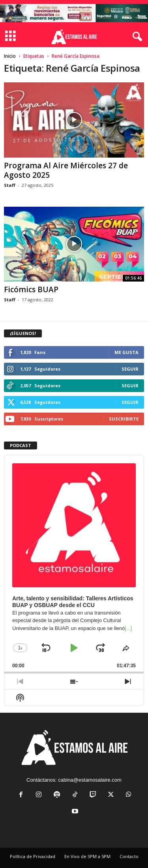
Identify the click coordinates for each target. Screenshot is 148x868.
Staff (10, 185)
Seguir (130, 369)
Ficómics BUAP (31, 289)
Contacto (129, 856)
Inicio (10, 56)
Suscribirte (124, 419)
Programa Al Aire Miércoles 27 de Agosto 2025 (66, 170)
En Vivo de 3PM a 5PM (87, 856)
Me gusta (126, 352)
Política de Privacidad (33, 856)
